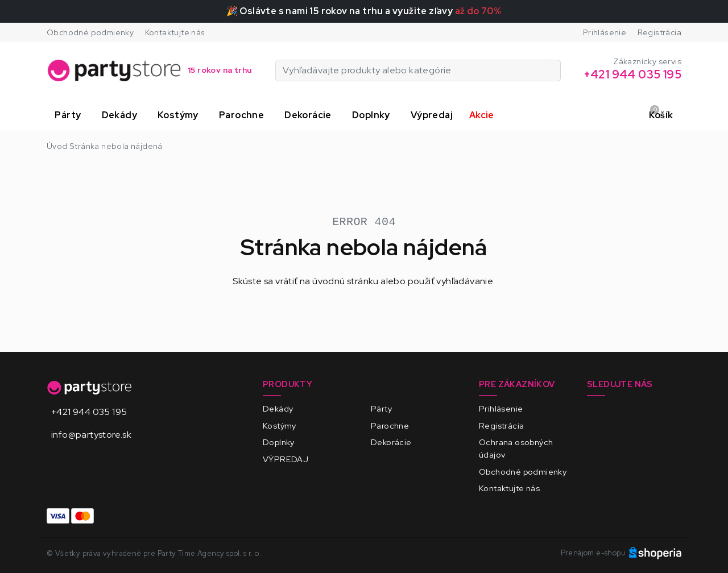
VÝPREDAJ (286, 459)
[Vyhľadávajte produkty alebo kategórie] (554, 70)
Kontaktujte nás (175, 32)
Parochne (390, 425)
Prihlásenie (605, 32)
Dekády (278, 408)
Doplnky (279, 442)
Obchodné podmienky (90, 32)
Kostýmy (280, 425)
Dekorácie (391, 442)
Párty (381, 408)
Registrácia (659, 32)
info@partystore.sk (91, 435)
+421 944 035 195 (89, 412)
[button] (70, 115)
